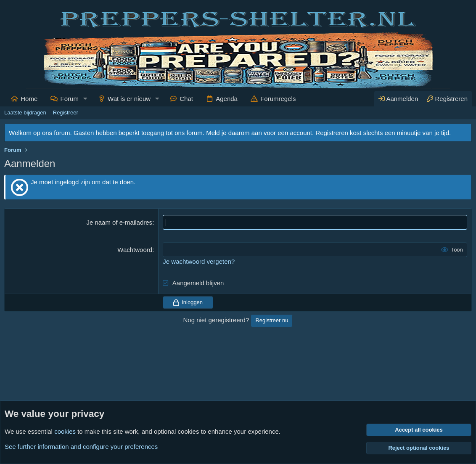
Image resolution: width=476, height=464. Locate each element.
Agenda (227, 99)
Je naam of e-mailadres (119, 222)
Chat (186, 99)
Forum (70, 99)
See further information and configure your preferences (81, 447)
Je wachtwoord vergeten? (199, 261)
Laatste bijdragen (25, 113)
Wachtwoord (135, 250)
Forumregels (278, 99)
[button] (85, 99)
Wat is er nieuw (129, 99)
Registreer (66, 113)
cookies (65, 431)
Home (29, 99)
